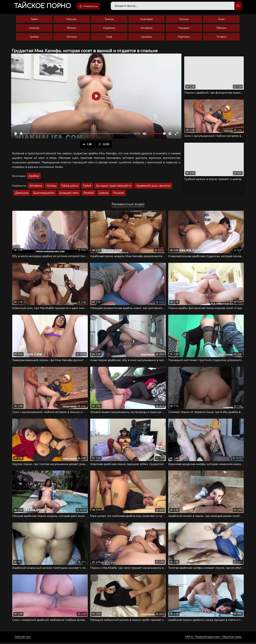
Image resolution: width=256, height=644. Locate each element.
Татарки (221, 38)
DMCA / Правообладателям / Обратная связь (214, 638)
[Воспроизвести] (16, 134)
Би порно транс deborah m (114, 186)
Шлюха (104, 194)
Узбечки (221, 29)
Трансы (109, 20)
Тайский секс (23, 638)
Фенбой (89, 194)
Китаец (52, 186)
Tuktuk (87, 186)
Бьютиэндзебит (44, 194)
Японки (72, 29)
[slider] (76, 134)
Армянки (146, 38)
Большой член (69, 194)
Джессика (22, 194)
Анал (221, 20)
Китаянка (36, 186)
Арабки (34, 38)
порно (44, 6)
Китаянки (147, 29)
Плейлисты (91, 6)
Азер (109, 38)
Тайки (34, 20)
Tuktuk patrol (70, 186)
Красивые (147, 20)
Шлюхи (184, 20)
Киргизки (184, 38)
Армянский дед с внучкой (153, 186)
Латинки (72, 38)
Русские (119, 194)
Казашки (184, 29)
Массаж (72, 20)
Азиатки (34, 29)
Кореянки (109, 29)
